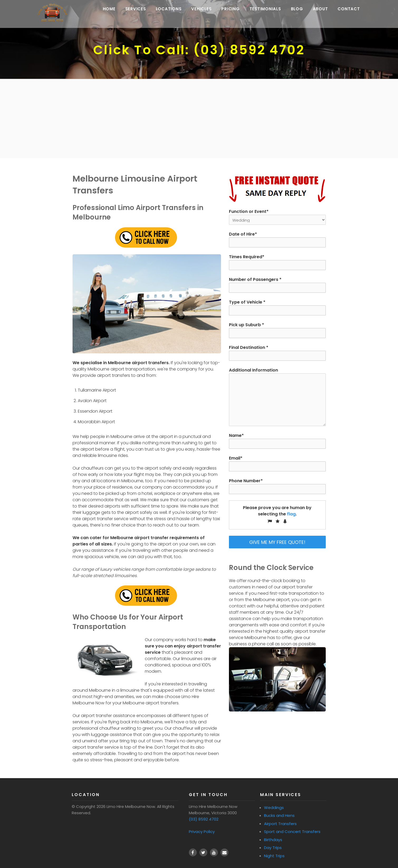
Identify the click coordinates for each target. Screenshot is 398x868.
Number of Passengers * (277, 285)
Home (112, 11)
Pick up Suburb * (277, 330)
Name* (277, 441)
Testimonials (268, 11)
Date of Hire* (277, 239)
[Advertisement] (199, 119)
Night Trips (274, 856)
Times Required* (277, 262)
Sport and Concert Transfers (292, 832)
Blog (300, 11)
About (323, 11)
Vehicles (204, 11)
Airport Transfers (280, 824)
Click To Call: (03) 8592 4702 (199, 50)
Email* (277, 463)
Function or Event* (277, 216)
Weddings (274, 808)
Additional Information (277, 397)
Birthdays (273, 840)
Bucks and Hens (279, 815)
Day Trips (273, 848)
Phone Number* (277, 486)
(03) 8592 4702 (204, 819)
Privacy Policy (202, 832)
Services (139, 11)
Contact (352, 11)
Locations (172, 11)
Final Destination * (277, 353)
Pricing (233, 11)
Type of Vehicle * (277, 307)
